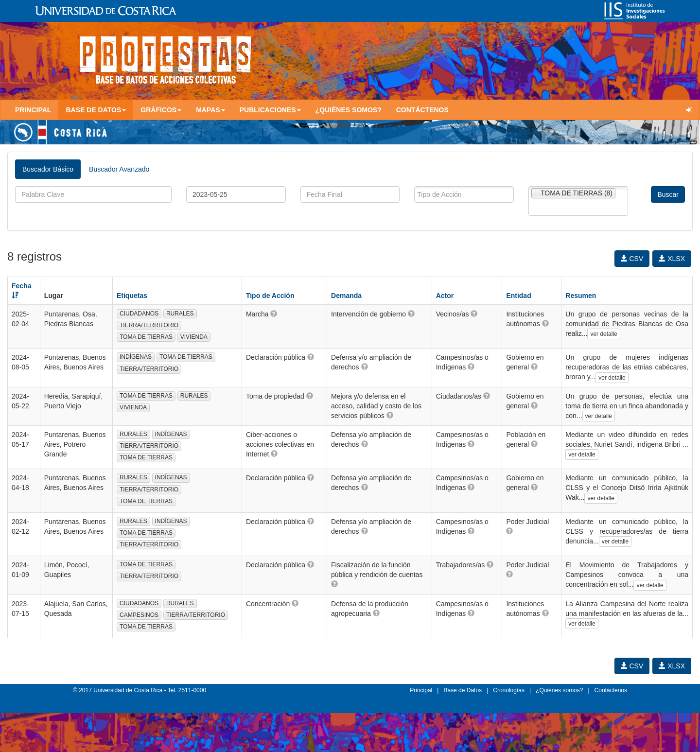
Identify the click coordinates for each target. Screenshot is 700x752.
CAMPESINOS (139, 615)
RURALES (180, 314)
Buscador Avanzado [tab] (119, 169)
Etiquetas (132, 296)
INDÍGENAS (136, 357)
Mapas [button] (210, 110)
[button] (274, 314)
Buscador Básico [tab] (48, 169)
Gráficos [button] (161, 110)
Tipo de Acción (270, 296)
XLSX (672, 259)
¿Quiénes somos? (349, 110)
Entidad (518, 296)
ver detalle (604, 334)
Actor (445, 296)
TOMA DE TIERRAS (146, 337)
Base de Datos (463, 690)
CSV (632, 259)
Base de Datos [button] (96, 110)
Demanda (346, 296)
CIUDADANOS (139, 314)
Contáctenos (422, 110)
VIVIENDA (194, 337)
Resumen (581, 296)
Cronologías (509, 690)
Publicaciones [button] (270, 110)
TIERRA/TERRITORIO (149, 325)
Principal (33, 110)
